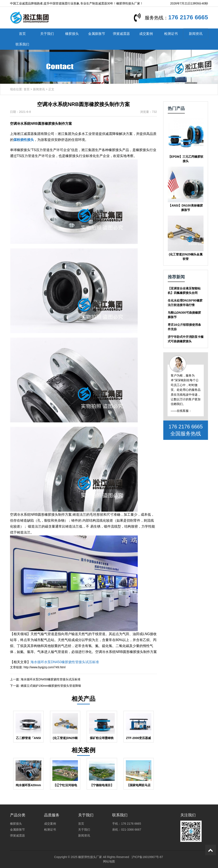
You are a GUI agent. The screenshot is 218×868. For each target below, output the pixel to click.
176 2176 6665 (188, 17)
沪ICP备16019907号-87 (147, 857)
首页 (22, 34)
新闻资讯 (196, 34)
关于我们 (47, 34)
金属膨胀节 (97, 34)
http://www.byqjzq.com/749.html (45, 667)
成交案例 (146, 34)
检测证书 (171, 34)
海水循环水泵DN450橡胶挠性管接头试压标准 (65, 662)
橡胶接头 (72, 34)
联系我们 (22, 44)
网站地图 (109, 861)
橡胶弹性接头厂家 (90, 857)
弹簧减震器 (121, 34)
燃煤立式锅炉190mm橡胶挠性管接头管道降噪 (51, 686)
